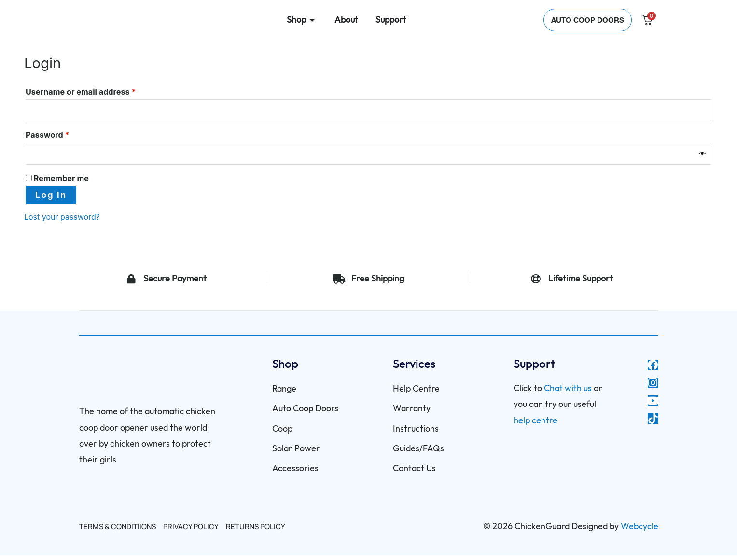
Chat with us (568, 393)
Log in (51, 200)
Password (64, 136)
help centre (535, 426)
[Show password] (703, 157)
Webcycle (640, 531)
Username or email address (97, 90)
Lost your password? (67, 221)
